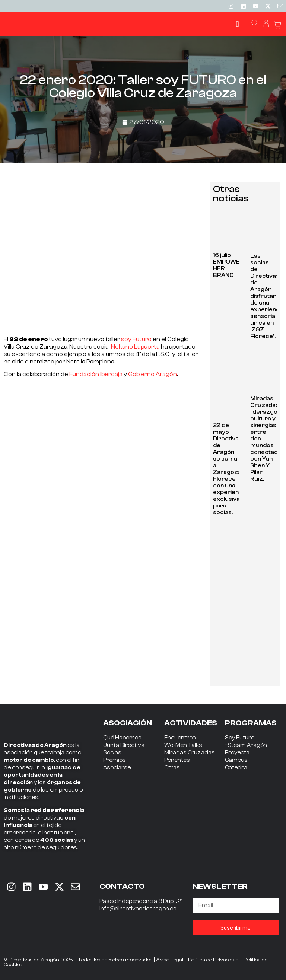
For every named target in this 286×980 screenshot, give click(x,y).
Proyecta (237, 753)
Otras (172, 768)
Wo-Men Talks (183, 745)
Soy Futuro (240, 738)
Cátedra (236, 768)
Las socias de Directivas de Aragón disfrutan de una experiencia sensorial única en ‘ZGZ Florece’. (267, 296)
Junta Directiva (124, 745)
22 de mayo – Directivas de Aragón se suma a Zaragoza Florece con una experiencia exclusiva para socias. (230, 469)
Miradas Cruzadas (190, 753)
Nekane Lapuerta (135, 347)
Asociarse (117, 768)
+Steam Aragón (246, 745)
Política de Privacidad (213, 960)
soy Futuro (136, 339)
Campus (236, 760)
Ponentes (177, 760)
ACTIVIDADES (191, 723)
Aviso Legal (170, 960)
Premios (115, 760)
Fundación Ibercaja (96, 374)
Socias (112, 753)
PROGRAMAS (251, 723)
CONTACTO (122, 886)
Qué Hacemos (122, 738)
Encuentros (180, 738)
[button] (237, 24)
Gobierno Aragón (152, 374)
